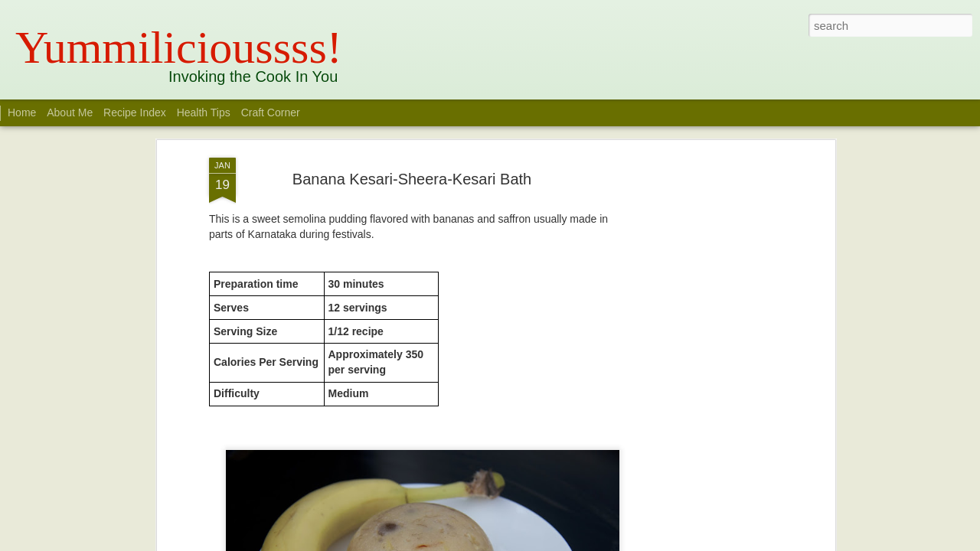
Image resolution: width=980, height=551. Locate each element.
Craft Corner (271, 112)
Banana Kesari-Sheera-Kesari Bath (412, 165)
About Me (70, 112)
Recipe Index (135, 112)
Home (22, 112)
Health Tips (205, 112)
